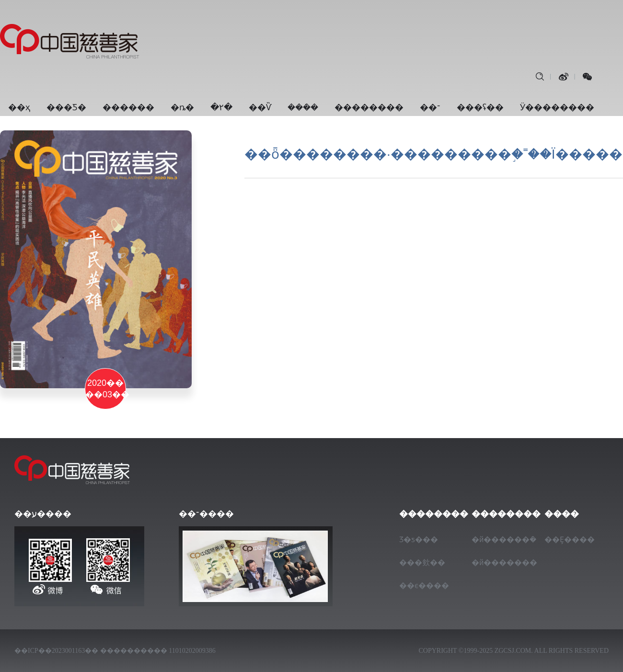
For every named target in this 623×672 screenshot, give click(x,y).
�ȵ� (182, 107)
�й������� (496, 562)
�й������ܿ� (496, 539)
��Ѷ (260, 107)
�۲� (221, 107)
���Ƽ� (66, 107)
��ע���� (43, 514)
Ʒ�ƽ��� (419, 539)
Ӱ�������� (557, 107)
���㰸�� (422, 562)
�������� (369, 107)
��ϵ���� (423, 585)
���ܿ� (303, 107)
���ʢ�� (480, 107)
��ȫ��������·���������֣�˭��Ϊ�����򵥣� (433, 154)
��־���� (206, 514)
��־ (430, 107)
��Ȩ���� (568, 539)
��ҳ (19, 107)
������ (128, 107)
